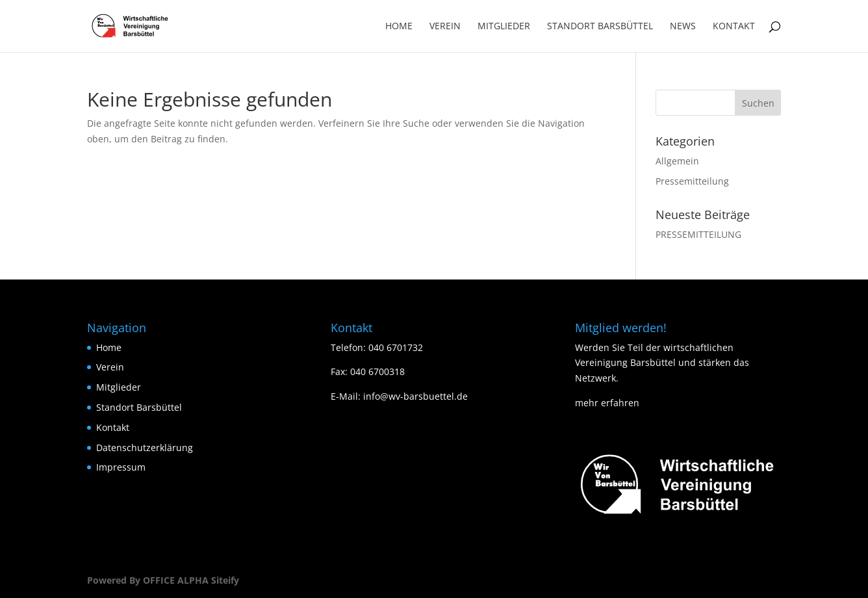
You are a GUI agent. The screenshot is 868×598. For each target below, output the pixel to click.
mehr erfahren (607, 403)
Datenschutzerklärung (145, 448)
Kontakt (734, 27)
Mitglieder (504, 27)
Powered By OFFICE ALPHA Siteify (163, 580)
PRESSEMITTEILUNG (698, 234)
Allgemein (677, 161)
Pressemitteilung (692, 181)
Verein (445, 27)
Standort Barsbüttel (600, 27)
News (683, 27)
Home (399, 27)
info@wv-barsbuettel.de (415, 396)
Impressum (121, 467)
